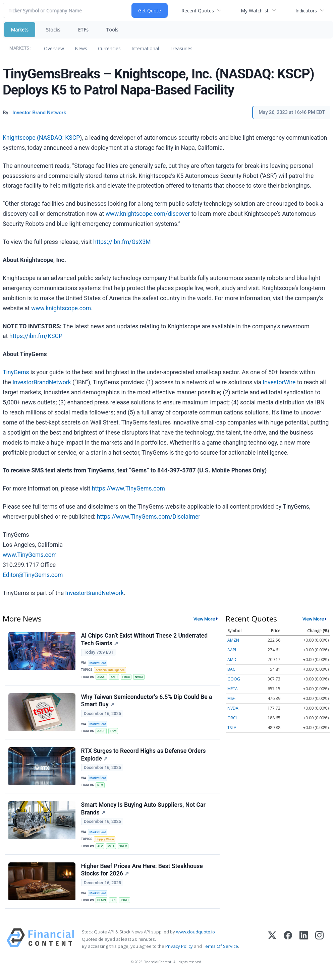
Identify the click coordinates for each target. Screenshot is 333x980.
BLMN (102, 905)
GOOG (234, 679)
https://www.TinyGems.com (128, 488)
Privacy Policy (179, 951)
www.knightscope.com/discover (148, 214)
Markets (20, 30)
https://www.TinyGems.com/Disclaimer (149, 517)
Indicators (306, 11)
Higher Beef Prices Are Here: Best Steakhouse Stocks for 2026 (142, 874)
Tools (112, 30)
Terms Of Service (220, 951)
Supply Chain (105, 842)
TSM (114, 733)
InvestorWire (279, 382)
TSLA (232, 728)
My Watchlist (255, 11)
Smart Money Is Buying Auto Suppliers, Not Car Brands (143, 812)
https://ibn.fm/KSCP (36, 336)
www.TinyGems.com (30, 555)
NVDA (141, 678)
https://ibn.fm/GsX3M (122, 242)
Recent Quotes (198, 11)
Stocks (53, 30)
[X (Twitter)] (272, 944)
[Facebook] (288, 944)
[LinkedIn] (304, 944)
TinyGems (16, 372)
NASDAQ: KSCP (59, 138)
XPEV (124, 850)
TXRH (126, 905)
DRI (114, 905)
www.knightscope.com (61, 308)
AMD (115, 678)
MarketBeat (98, 663)
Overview (54, 48)
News (81, 48)
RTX (101, 788)
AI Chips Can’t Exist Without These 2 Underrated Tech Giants (145, 640)
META (233, 689)
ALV (100, 850)
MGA (112, 850)
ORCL (233, 718)
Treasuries (181, 48)
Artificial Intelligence (111, 670)
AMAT (102, 678)
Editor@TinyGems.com (33, 575)
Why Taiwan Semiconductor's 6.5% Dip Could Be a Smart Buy (147, 702)
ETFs (83, 30)
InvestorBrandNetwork (42, 382)
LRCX (127, 678)
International (145, 48)
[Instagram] (319, 944)
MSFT (232, 698)
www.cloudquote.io (196, 937)
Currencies (109, 48)
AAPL (102, 733)
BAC (231, 669)
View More (204, 619)
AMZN (233, 640)
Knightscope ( (21, 138)
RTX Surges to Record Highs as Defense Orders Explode (144, 757)
